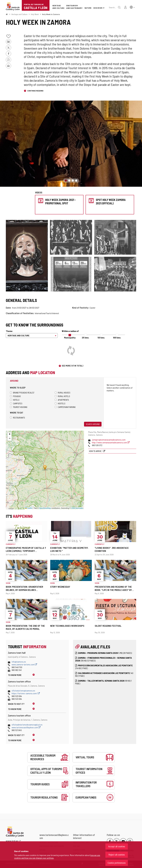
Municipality (70, 338)
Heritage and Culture (19, 14)
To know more (15, 675)
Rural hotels (62, 396)
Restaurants (17, 418)
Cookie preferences (117, 863)
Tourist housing (19, 407)
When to (16, 704)
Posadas (15, 396)
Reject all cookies (117, 855)
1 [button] (66, 181)
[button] (132, 7)
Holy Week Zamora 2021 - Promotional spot (61, 202)
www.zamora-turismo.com (24, 664)
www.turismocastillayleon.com (26, 727)
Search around (93, 424)
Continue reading (35, 91)
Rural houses (63, 393)
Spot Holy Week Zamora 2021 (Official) (111, 202)
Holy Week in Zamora (51, 14)
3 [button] (73, 181)
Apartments (62, 400)
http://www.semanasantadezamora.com (111, 442)
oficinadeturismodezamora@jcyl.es (27, 725)
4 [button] (76, 181)
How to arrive (96, 451)
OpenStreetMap (45, 508)
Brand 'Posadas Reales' (22, 393)
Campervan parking (65, 407)
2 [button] (69, 181)
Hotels (15, 400)
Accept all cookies (117, 846)
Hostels (60, 403)
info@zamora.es (19, 662)
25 (85, 338)
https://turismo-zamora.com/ (26, 693)
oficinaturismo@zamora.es (23, 691)
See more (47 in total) (72, 366)
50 (101, 338)
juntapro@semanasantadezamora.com (109, 440)
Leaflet (29, 508)
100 (117, 338)
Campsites (16, 403)
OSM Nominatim (77, 508)
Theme (9, 331)
